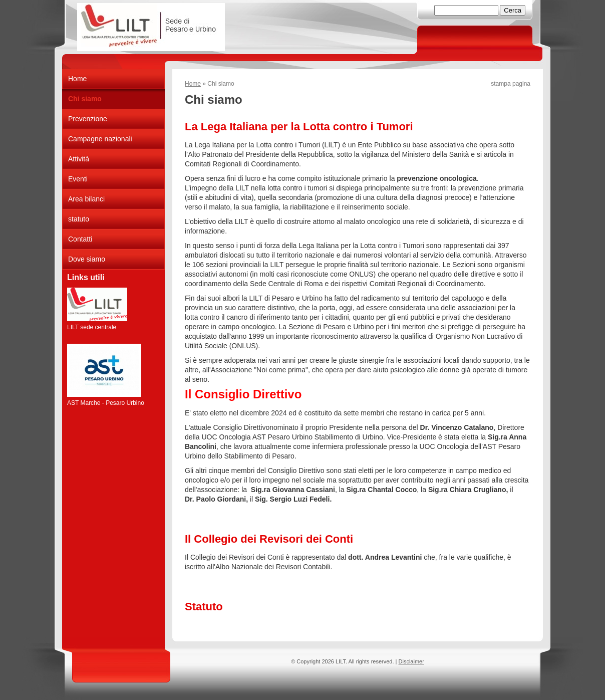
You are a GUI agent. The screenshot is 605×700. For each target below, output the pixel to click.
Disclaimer (411, 661)
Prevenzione (88, 119)
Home (193, 84)
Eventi (78, 179)
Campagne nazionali (100, 139)
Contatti (80, 239)
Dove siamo (87, 259)
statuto (79, 219)
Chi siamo (85, 99)
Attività (79, 159)
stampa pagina (511, 84)
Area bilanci (86, 199)
